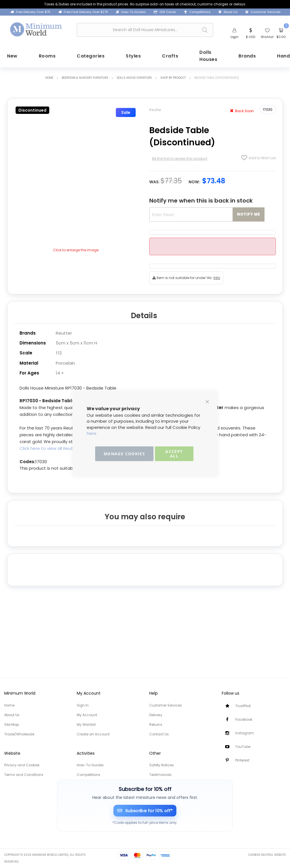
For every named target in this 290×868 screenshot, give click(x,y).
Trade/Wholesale (19, 734)
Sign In (83, 705)
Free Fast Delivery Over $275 (83, 12)
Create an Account (93, 734)
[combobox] (145, 30)
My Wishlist (86, 725)
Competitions (197, 12)
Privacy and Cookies (22, 765)
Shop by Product (173, 77)
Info (217, 277)
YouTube (243, 747)
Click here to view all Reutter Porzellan (60, 447)
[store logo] (36, 29)
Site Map (12, 725)
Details (144, 314)
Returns (156, 725)
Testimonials (160, 775)
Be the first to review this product (180, 157)
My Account (87, 715)
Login (234, 37)
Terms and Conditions (24, 775)
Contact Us (159, 734)
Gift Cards (165, 12)
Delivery (156, 715)
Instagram (245, 733)
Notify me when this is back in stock (201, 199)
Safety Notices (162, 765)
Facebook (244, 719)
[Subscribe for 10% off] (145, 811)
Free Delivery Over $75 (30, 12)
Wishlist (267, 37)
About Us (228, 12)
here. (92, 433)
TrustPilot (243, 706)
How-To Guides (131, 12)
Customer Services (263, 12)
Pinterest (242, 760)
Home (49, 77)
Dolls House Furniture (134, 77)
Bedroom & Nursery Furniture (85, 77)
